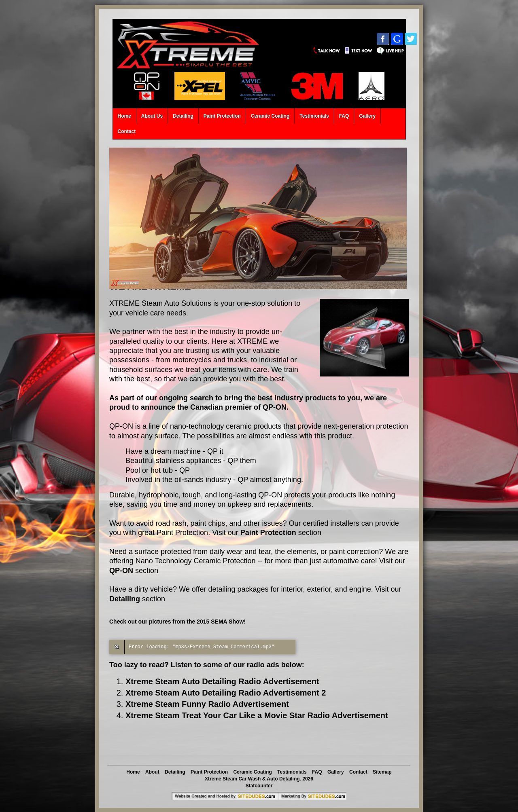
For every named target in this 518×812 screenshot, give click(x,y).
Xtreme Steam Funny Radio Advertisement (207, 704)
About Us (152, 116)
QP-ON (121, 571)
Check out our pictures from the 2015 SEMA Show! (177, 622)
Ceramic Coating (270, 116)
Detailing (183, 116)
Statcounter (259, 786)
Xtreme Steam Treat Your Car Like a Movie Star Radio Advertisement (257, 715)
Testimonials (314, 116)
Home (124, 116)
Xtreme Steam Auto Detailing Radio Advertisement (222, 681)
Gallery (367, 116)
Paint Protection (222, 116)
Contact (127, 131)
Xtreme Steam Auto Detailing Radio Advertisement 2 (226, 693)
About (152, 772)
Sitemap (382, 772)
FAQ (344, 116)
